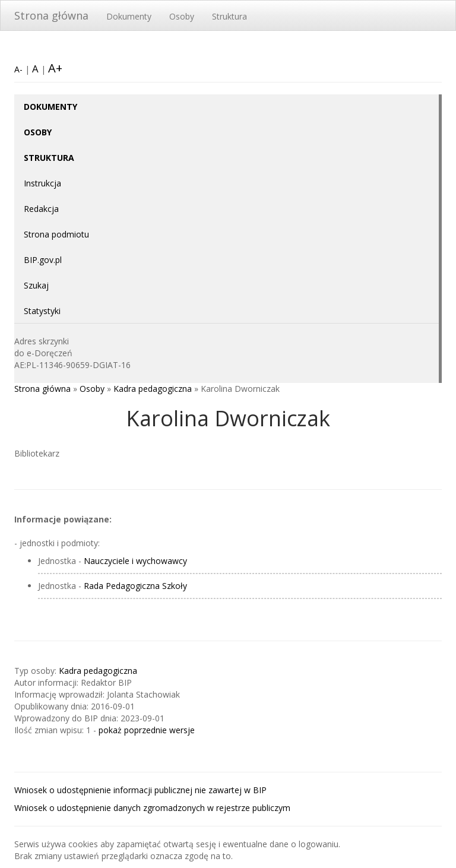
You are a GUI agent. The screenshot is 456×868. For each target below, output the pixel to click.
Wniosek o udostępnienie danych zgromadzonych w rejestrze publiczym (152, 808)
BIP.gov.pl (43, 260)
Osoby (182, 16)
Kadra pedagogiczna (153, 389)
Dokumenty (129, 16)
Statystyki (42, 311)
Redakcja (41, 209)
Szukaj (36, 285)
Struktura (229, 16)
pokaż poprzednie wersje (147, 730)
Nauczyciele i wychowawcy (135, 561)
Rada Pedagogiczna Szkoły (135, 586)
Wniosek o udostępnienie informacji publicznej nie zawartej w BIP (140, 790)
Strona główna (51, 15)
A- (18, 69)
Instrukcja (42, 183)
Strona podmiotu (56, 234)
